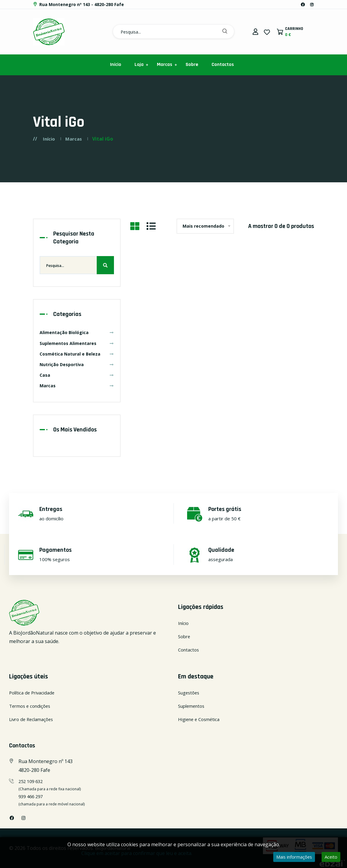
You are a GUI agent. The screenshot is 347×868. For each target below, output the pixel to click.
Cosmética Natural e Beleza (77, 354)
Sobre (192, 65)
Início (116, 65)
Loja (139, 65)
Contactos (223, 65)
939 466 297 (32, 796)
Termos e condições (32, 706)
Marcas (165, 65)
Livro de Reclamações (33, 719)
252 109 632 (32, 781)
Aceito (330, 857)
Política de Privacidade (34, 693)
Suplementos (193, 706)
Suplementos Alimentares (77, 343)
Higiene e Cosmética (201, 719)
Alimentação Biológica (77, 332)
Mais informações (290, 857)
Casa (77, 375)
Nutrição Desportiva (77, 364)
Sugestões (190, 693)
